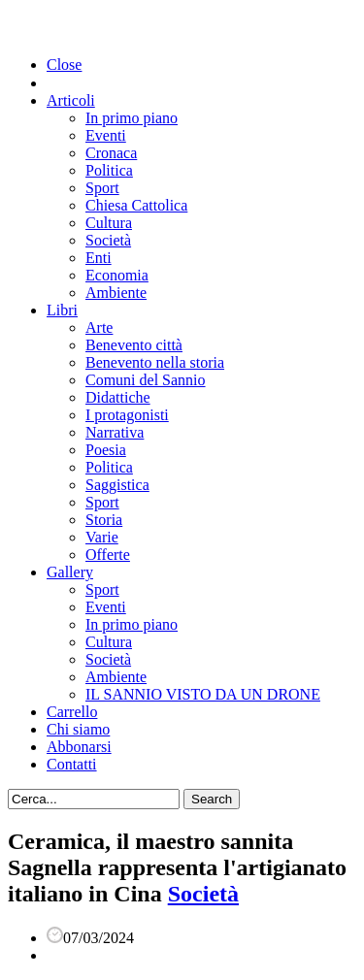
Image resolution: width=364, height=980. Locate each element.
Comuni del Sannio (146, 380)
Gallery (70, 572)
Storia (104, 520)
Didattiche (118, 397)
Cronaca (111, 153)
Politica (109, 170)
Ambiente (116, 293)
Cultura (109, 223)
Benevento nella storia (155, 362)
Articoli (71, 100)
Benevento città (134, 345)
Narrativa (115, 432)
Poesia (106, 450)
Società (108, 240)
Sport (102, 188)
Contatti (72, 764)
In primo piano (132, 118)
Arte (99, 327)
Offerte (108, 555)
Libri (62, 310)
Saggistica (117, 485)
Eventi (106, 135)
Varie (102, 537)
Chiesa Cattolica (136, 205)
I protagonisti (127, 415)
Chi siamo (78, 729)
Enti (99, 258)
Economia (117, 275)
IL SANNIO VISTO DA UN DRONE (203, 694)
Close (64, 65)
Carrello (72, 712)
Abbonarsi (79, 747)
